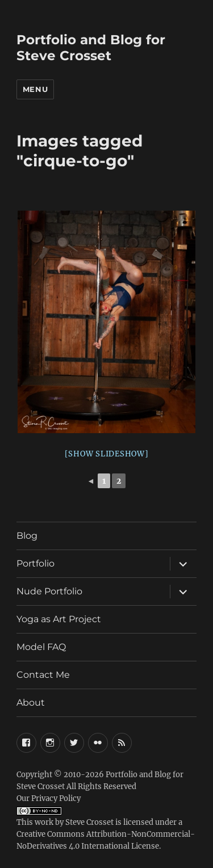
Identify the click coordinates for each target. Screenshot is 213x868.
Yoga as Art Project (59, 619)
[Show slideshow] (107, 454)
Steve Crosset (89, 822)
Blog (27, 536)
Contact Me (43, 675)
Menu (35, 89)
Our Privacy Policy (49, 798)
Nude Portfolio (49, 591)
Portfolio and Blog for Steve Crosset (91, 48)
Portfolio (35, 563)
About (31, 703)
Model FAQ (41, 647)
